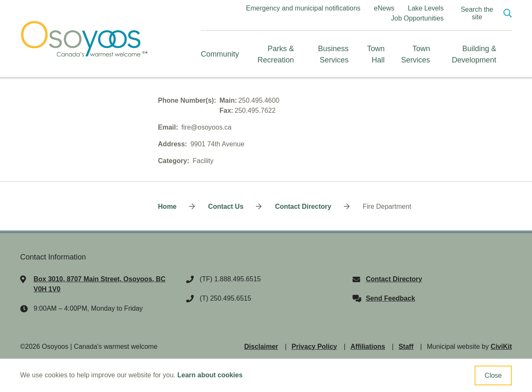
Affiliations (368, 347)
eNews (384, 8)
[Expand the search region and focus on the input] (483, 13)
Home (167, 206)
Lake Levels (426, 8)
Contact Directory (303, 206)
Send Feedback (391, 298)
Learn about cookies (210, 375)
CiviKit (501, 347)
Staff (406, 347)
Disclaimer (261, 347)
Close (493, 375)
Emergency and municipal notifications (303, 8)
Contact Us (226, 206)
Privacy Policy (315, 347)
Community (220, 54)
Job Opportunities (417, 18)
